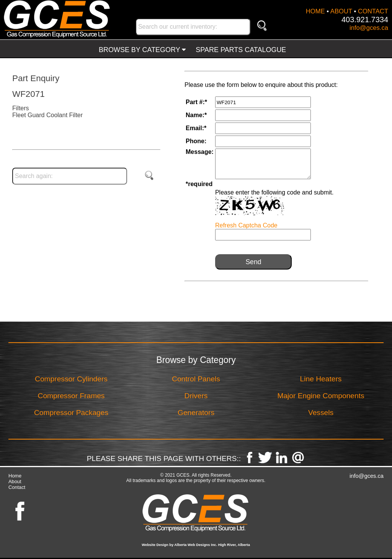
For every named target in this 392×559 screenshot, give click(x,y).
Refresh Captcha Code (246, 225)
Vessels (321, 413)
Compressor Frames (71, 396)
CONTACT (373, 11)
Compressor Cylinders (71, 379)
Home (15, 476)
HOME (315, 11)
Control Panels (196, 379)
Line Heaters (321, 379)
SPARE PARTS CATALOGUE (241, 50)
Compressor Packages (71, 413)
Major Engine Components (321, 396)
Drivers (196, 396)
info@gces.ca (369, 28)
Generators (196, 413)
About (15, 481)
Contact (17, 487)
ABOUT (341, 11)
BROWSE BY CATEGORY (142, 50)
